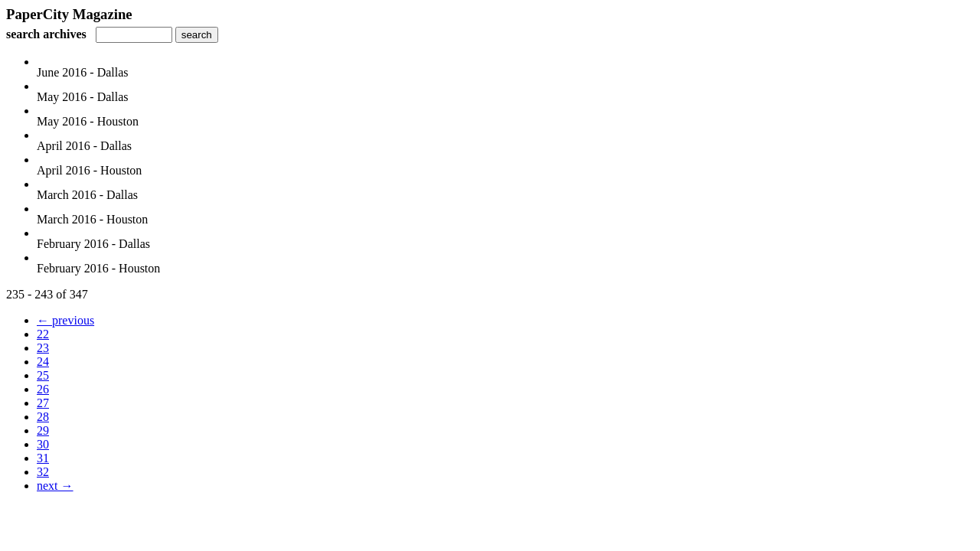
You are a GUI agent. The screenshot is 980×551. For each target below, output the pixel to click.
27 (43, 403)
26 (43, 389)
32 (43, 472)
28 (43, 417)
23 (43, 348)
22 (43, 334)
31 (43, 458)
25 (43, 375)
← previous (65, 320)
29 (43, 430)
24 (43, 362)
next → (55, 486)
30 (43, 444)
